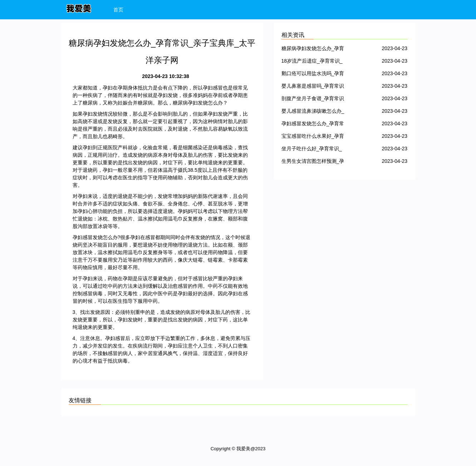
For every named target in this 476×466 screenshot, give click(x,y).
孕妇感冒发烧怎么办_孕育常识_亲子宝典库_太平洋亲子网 (313, 125)
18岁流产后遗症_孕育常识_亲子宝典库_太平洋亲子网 (312, 62)
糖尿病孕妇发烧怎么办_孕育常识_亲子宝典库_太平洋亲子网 (313, 50)
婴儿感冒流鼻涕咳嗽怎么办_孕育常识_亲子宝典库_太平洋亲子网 (313, 112)
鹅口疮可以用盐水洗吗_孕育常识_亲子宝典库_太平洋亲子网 (313, 75)
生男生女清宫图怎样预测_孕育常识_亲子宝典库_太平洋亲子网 (313, 162)
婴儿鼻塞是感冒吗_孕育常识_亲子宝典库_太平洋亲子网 (313, 87)
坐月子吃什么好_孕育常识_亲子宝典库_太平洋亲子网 (312, 150)
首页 (118, 10)
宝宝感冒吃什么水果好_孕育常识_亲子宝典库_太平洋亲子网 (313, 137)
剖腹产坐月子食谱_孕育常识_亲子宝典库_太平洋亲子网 (313, 100)
